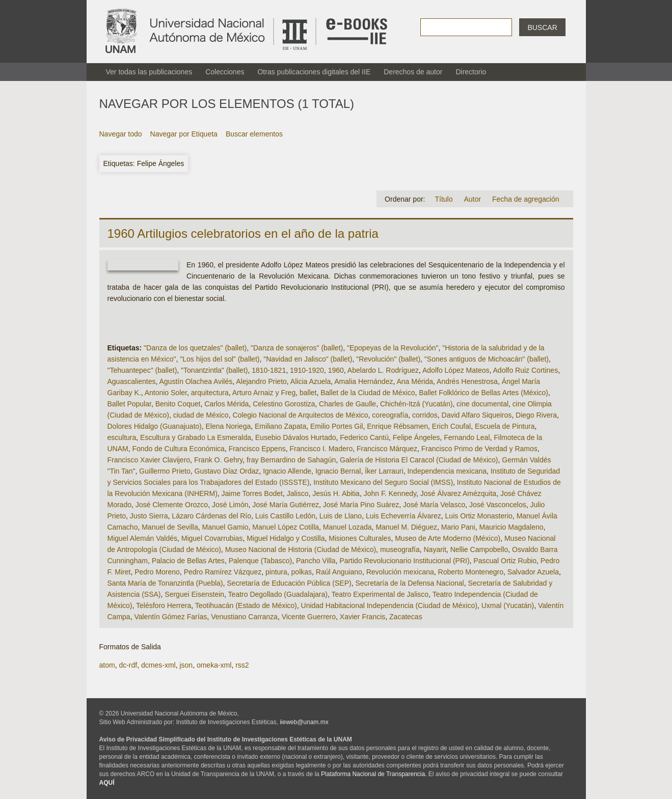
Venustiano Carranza (244, 617)
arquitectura (210, 393)
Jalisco (298, 493)
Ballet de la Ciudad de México (368, 393)
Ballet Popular (129, 404)
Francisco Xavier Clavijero (149, 460)
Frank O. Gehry (218, 460)
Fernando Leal (467, 437)
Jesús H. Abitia (336, 493)
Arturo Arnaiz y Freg (264, 393)
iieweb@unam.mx (304, 722)
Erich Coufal (451, 426)
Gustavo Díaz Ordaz (227, 471)
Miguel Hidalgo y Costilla (286, 538)
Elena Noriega (229, 426)
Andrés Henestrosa (467, 381)
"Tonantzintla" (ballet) (214, 370)
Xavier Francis (362, 617)
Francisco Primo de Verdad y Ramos (479, 449)
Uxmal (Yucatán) (508, 605)
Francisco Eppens (257, 449)
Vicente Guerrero (309, 617)
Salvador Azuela (533, 572)
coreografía (390, 415)
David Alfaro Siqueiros (477, 415)
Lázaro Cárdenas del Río (211, 516)
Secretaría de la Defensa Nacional (409, 583)
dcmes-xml (158, 665)
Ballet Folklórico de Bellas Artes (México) (483, 393)
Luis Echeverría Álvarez (404, 516)
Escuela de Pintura (505, 426)
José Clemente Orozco (172, 505)
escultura (122, 437)
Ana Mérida (415, 381)
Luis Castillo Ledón (285, 516)
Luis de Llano (341, 516)
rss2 (242, 665)
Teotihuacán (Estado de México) (246, 605)
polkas (302, 572)
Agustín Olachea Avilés (196, 381)
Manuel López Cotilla (286, 527)
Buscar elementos (254, 134)
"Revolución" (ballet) (388, 359)
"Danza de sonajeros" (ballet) (297, 348)
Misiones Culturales (360, 538)
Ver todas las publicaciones (149, 72)
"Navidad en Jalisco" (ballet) (308, 359)
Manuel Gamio (225, 527)
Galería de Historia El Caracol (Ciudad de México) (419, 460)
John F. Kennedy (390, 493)
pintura (276, 572)
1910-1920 (307, 370)
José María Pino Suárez (361, 505)
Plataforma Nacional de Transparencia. (374, 774)
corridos (425, 415)
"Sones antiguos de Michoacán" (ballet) (487, 359)
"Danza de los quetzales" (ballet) (195, 348)
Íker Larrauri (384, 471)
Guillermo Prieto (165, 471)
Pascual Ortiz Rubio (505, 561)
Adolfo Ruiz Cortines (526, 370)
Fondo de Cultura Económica (179, 449)
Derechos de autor (413, 72)
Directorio (471, 72)
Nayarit (435, 549)
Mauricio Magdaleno (512, 527)
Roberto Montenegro (471, 572)
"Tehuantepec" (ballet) (142, 370)
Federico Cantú (364, 437)
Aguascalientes (132, 381)
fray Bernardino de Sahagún (291, 460)
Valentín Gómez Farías (170, 617)
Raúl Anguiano (339, 572)
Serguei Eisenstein (194, 594)
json (186, 665)
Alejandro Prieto (261, 381)
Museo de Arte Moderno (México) (448, 538)
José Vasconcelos (498, 505)
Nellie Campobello (479, 549)
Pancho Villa (316, 561)
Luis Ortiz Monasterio (479, 516)
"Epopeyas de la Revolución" (393, 348)
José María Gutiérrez (286, 505)
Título (443, 199)
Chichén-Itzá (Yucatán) (416, 404)
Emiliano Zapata (280, 426)
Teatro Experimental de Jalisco (380, 594)
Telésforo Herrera (164, 605)
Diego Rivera (536, 415)
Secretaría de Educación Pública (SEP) (289, 583)
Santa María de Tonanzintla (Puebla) (165, 583)
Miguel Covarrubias (212, 538)
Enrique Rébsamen (397, 426)
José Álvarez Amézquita (458, 493)
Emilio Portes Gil (337, 426)
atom (107, 665)
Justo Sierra (149, 516)
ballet (308, 393)
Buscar (542, 27)
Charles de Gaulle (347, 404)
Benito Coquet (178, 404)
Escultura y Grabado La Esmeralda (196, 437)
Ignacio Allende (287, 471)
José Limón (230, 505)
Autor (472, 199)
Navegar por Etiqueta (184, 134)
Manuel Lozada (347, 527)
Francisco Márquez (387, 449)
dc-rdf (128, 665)
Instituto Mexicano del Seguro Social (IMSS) (383, 482)
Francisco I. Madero (321, 449)
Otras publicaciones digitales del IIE (314, 72)
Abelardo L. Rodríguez (383, 370)
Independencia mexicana (447, 471)
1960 (336, 370)
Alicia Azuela (311, 381)
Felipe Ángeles (416, 437)
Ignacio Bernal (338, 471)
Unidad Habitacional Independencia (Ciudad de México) (389, 605)
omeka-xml (214, 665)
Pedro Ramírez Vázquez (223, 572)
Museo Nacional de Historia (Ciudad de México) (301, 549)
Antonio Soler (166, 393)
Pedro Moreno (157, 572)
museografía (400, 549)
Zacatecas (406, 617)
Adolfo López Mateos (456, 370)
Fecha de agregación (526, 199)
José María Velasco (434, 505)
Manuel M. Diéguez (406, 527)
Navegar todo (121, 134)
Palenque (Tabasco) (261, 561)
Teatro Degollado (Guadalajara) (278, 594)
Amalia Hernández (364, 381)
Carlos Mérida (226, 404)
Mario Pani (458, 527)
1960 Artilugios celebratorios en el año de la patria (243, 233)
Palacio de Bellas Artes (188, 561)
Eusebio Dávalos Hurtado (296, 437)
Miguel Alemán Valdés (142, 538)
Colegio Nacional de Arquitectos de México (300, 415)
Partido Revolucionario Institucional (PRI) (404, 561)
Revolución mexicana (400, 572)
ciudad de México (201, 415)
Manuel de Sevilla (170, 527)
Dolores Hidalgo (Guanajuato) (155, 426)
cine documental (482, 404)
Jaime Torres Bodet (252, 493)
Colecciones (225, 72)
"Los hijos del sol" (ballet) (220, 359)
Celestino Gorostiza (284, 404)
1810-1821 (269, 370)
